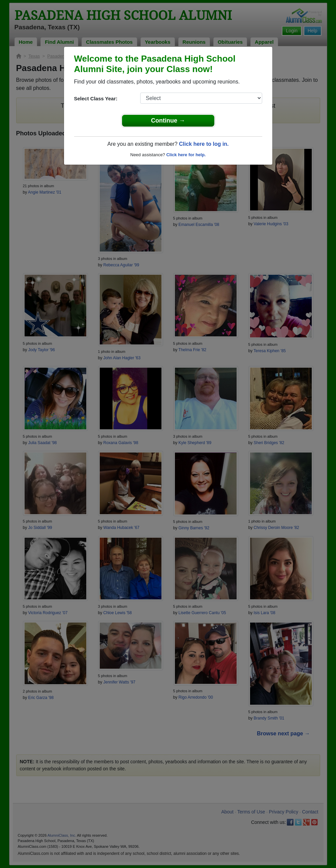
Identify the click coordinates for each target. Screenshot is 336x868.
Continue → (168, 121)
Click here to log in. (204, 144)
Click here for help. (186, 155)
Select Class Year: (96, 98)
